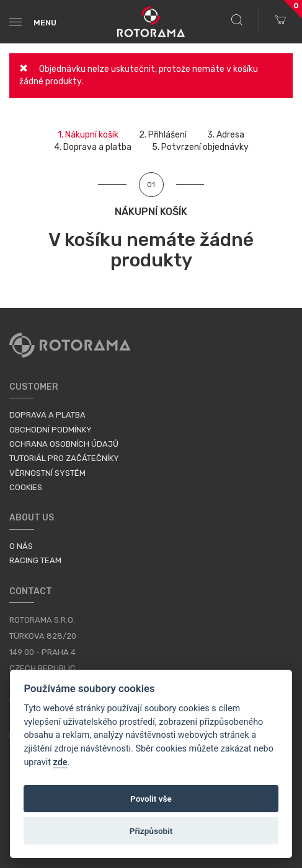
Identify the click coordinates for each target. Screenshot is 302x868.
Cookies (26, 487)
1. (88, 135)
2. (163, 135)
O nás (21, 546)
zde (60, 762)
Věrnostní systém (47, 473)
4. (93, 147)
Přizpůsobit (151, 831)
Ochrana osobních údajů (64, 444)
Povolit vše (151, 799)
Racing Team (35, 560)
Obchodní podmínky (51, 430)
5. (200, 147)
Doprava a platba (47, 415)
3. (226, 135)
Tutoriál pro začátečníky (64, 458)
